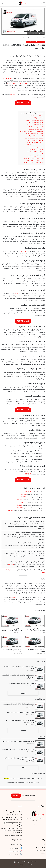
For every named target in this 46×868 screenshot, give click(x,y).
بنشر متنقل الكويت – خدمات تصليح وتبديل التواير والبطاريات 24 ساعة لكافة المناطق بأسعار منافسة (13, 813)
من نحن (43, 845)
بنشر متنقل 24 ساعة (8, 79)
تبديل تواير (18, 83)
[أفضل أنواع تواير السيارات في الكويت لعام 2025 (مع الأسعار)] (40, 752)
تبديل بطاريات (11, 83)
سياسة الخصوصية (40, 850)
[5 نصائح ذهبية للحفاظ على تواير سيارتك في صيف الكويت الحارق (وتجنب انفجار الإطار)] (40, 761)
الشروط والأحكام (40, 848)
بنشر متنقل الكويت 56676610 (29, 862)
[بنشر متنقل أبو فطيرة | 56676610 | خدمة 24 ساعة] (40, 715)
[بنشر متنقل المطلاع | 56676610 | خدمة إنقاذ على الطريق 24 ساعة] (40, 707)
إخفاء (23, 113)
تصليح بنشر (25, 83)
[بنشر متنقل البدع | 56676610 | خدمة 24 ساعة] (12, 642)
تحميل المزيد (23, 693)
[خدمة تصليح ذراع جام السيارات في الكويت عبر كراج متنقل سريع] (34, 621)
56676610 (13, 95)
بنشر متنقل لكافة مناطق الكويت (31, 38)
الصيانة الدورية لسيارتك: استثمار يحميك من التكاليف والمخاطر (18, 741)
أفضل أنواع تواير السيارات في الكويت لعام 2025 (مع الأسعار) (18, 750)
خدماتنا (16, 294)
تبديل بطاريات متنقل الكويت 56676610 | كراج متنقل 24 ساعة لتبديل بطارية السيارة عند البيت (12, 831)
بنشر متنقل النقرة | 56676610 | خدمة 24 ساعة (21, 683)
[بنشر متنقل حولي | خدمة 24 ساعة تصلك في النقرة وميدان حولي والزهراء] (12, 621)
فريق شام (17, 865)
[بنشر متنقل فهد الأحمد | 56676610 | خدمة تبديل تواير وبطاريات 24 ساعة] (40, 723)
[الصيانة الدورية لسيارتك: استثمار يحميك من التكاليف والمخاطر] (40, 744)
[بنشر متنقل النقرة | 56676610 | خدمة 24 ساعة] (34, 642)
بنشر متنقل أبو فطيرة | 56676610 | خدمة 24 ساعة (20, 712)
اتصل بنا (43, 853)
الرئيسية (42, 38)
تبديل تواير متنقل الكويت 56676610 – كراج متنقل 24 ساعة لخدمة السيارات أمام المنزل (12, 824)
